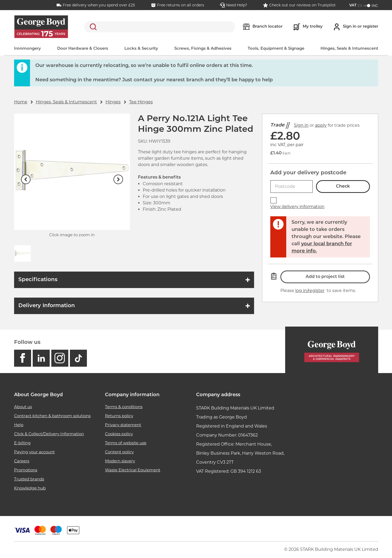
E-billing (22, 443)
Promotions (26, 470)
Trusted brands (29, 479)
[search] (160, 27)
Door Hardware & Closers (83, 49)
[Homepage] (332, 350)
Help (19, 425)
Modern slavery (120, 461)
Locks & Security (141, 49)
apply (321, 125)
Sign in (301, 125)
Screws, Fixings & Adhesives (203, 49)
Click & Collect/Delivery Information (49, 434)
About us (23, 407)
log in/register (310, 291)
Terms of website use (126, 443)
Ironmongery (28, 49)
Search (92, 27)
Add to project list (325, 277)
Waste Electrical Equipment (133, 470)
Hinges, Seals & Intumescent (349, 49)
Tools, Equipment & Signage (276, 49)
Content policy (119, 452)
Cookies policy (119, 434)
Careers (22, 461)
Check (343, 187)
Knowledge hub (30, 488)
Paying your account (34, 452)
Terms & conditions (124, 407)
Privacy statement (123, 425)
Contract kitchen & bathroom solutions (52, 416)
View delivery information (297, 207)
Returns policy (119, 416)
